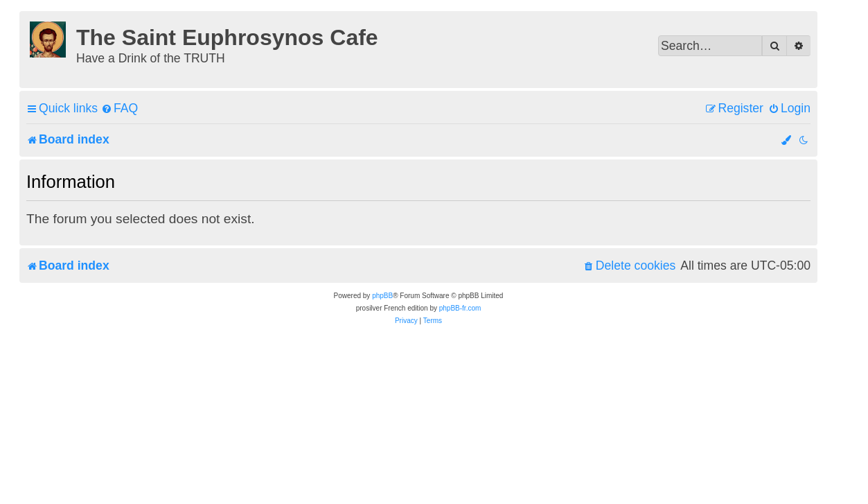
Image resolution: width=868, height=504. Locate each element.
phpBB (382, 296)
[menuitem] (119, 108)
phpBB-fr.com (460, 308)
